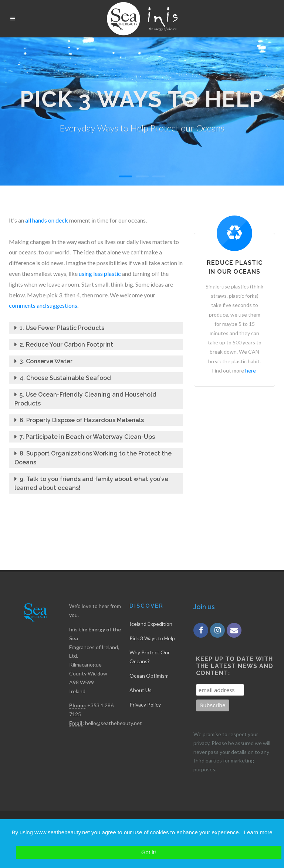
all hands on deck (47, 220)
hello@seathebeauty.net (114, 723)
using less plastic (100, 273)
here (251, 370)
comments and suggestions (43, 305)
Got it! (149, 852)
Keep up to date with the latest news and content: (235, 666)
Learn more (258, 832)
